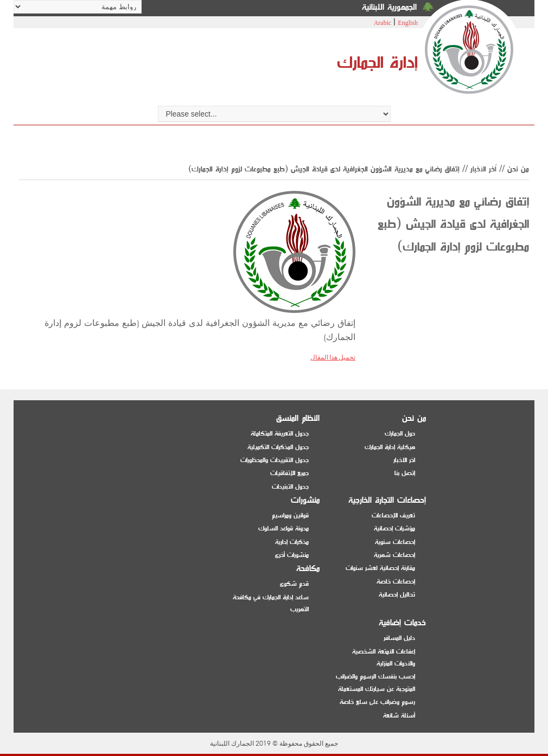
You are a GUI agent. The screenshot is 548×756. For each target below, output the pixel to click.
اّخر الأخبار (483, 169)
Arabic (383, 23)
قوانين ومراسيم (290, 515)
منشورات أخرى (292, 555)
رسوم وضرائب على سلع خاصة (377, 702)
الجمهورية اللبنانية (389, 7)
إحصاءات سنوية (395, 542)
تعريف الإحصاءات (393, 515)
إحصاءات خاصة (396, 582)
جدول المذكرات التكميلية (278, 447)
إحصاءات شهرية (394, 555)
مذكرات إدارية (292, 542)
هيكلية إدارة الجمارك (390, 447)
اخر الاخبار (404, 460)
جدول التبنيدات (290, 487)
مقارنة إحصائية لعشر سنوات (380, 568)
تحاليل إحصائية (397, 595)
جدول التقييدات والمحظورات (275, 460)
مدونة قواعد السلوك (283, 528)
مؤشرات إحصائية (394, 528)
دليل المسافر (399, 638)
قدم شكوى (294, 584)
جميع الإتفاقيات (289, 473)
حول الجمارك (400, 434)
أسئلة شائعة (399, 716)
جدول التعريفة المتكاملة (280, 434)
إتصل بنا (405, 473)
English (408, 23)
